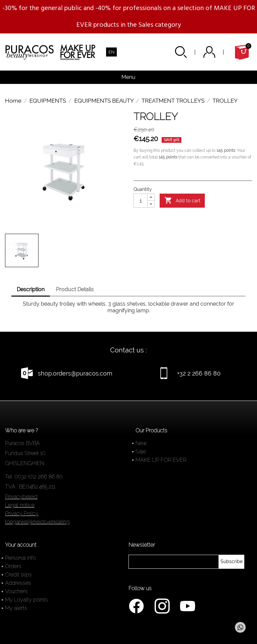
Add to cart (182, 201)
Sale (141, 452)
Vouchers (16, 591)
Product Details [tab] (75, 289)
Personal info (20, 558)
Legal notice (20, 505)
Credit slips (18, 575)
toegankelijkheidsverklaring (37, 522)
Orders (13, 566)
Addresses (18, 583)
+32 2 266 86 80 (199, 373)
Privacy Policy (22, 513)
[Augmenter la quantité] (151, 197)
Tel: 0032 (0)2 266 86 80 (34, 477)
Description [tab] (31, 289)
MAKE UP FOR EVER (161, 460)
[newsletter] (232, 562)
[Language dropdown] (111, 52)
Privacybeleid (21, 497)
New (141, 443)
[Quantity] (141, 201)
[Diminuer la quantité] (151, 204)
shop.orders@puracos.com (75, 373)
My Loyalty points (26, 600)
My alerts (16, 608)
